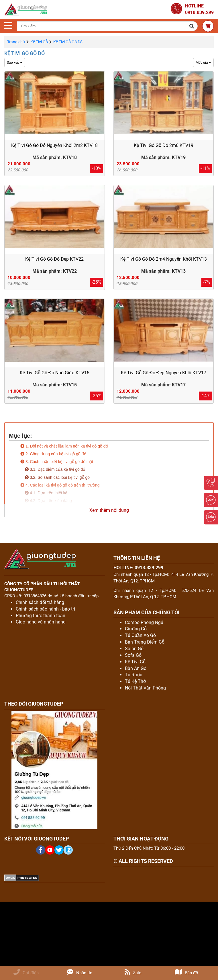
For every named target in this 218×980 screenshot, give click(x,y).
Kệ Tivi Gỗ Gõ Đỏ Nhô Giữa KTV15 (55, 373)
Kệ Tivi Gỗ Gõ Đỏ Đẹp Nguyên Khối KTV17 (164, 373)
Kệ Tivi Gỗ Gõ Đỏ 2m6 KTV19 (164, 145)
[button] (192, 26)
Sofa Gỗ (133, 655)
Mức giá (203, 63)
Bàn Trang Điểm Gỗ (145, 642)
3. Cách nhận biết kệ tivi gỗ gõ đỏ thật (57, 462)
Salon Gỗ (134, 649)
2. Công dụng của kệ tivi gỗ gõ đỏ (53, 454)
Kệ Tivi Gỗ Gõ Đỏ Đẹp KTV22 (54, 259)
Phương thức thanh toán (41, 616)
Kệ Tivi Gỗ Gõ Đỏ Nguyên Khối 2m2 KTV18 (54, 145)
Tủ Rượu (134, 675)
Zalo (133, 973)
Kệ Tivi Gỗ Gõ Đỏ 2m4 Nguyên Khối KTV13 (164, 259)
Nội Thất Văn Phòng (145, 688)
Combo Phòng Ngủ (144, 622)
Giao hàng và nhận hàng (41, 622)
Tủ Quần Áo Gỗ (140, 635)
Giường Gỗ (136, 629)
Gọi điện (26, 973)
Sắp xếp (15, 63)
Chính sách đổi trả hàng (40, 602)
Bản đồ (186, 973)
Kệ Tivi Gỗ (39, 42)
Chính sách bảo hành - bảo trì (45, 609)
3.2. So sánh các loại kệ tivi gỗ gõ (57, 477)
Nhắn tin (80, 973)
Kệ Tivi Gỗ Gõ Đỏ (24, 53)
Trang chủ (16, 42)
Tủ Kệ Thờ (135, 681)
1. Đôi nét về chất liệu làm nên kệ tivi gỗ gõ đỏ (64, 446)
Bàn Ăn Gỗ (136, 668)
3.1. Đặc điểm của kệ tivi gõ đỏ (55, 469)
